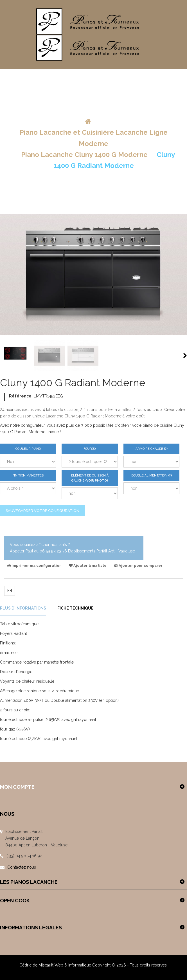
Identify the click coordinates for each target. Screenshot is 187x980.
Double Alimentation (156, 477)
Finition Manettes (28, 476)
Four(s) (90, 449)
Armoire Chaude (158, 451)
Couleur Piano (28, 449)
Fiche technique (76, 608)
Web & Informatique (73, 965)
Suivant (185, 356)
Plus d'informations (23, 608)
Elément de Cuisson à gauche (90, 478)
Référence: (21, 396)
